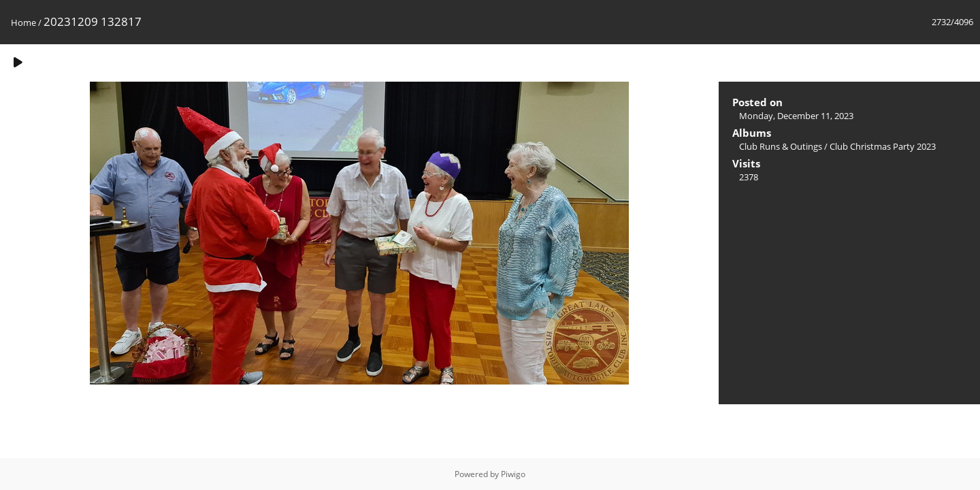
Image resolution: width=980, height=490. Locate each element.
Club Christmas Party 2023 (883, 146)
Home (23, 22)
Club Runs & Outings (781, 146)
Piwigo (513, 474)
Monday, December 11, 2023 (796, 116)
